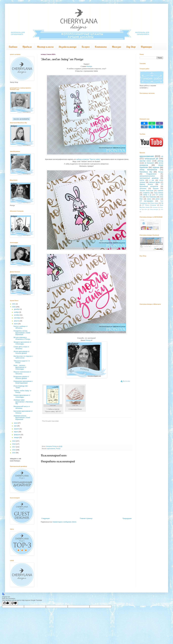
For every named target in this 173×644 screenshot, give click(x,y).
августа (17, 321)
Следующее (46, 518)
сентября (17, 318)
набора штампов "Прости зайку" (88, 159)
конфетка (146, 193)
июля (16, 324)
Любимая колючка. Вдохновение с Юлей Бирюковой (22, 418)
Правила (27, 47)
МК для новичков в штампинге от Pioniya (22, 338)
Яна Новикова (151, 197)
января (17, 438)
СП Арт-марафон (146, 201)
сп (162, 156)
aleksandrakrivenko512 (147, 176)
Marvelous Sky (146, 172)
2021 (14, 304)
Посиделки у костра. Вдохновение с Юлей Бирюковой (22, 333)
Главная (13, 47)
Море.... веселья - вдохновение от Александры (20, 367)
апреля (17, 429)
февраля (17, 435)
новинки (160, 191)
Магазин (116, 47)
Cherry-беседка (154, 209)
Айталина (143, 189)
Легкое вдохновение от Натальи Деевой (22, 352)
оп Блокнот (149, 163)
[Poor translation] (14, 603)
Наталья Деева (155, 182)
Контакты (101, 47)
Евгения (156, 189)
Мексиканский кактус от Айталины (22, 407)
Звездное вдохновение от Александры (22, 343)
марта (16, 432)
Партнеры (146, 47)
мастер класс (145, 161)
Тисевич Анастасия (146, 191)
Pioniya (89, 66)
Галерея (86, 47)
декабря (17, 309)
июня (16, 423)
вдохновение (51, 449)
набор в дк (147, 195)
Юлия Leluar (154, 203)
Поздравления (151, 174)
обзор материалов (148, 170)
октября (17, 315)
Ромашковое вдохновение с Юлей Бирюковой (23, 382)
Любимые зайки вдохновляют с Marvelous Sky (23, 402)
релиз (158, 199)
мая (16, 426)
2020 (14, 307)
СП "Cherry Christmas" (149, 205)
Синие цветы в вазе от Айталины (21, 348)
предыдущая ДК (151, 159)
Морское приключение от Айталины (22, 373)
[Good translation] (6, 603)
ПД (162, 203)
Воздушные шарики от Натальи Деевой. (21, 377)
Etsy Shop (131, 47)
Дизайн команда (68, 47)
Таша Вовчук (158, 193)
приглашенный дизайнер (149, 178)
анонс (149, 199)
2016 (14, 450)
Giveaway (155, 207)
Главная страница (86, 518)
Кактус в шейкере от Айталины (21, 327)
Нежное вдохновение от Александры (22, 396)
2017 (14, 447)
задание (156, 167)
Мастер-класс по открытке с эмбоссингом (23, 357)
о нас (152, 180)
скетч (146, 209)
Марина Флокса (146, 184)
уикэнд (160, 161)
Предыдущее (127, 518)
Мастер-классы (45, 47)
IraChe (142, 180)
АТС (162, 209)
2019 (14, 441)
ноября (17, 312)
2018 (14, 444)
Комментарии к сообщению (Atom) (64, 522)
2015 (14, 453)
